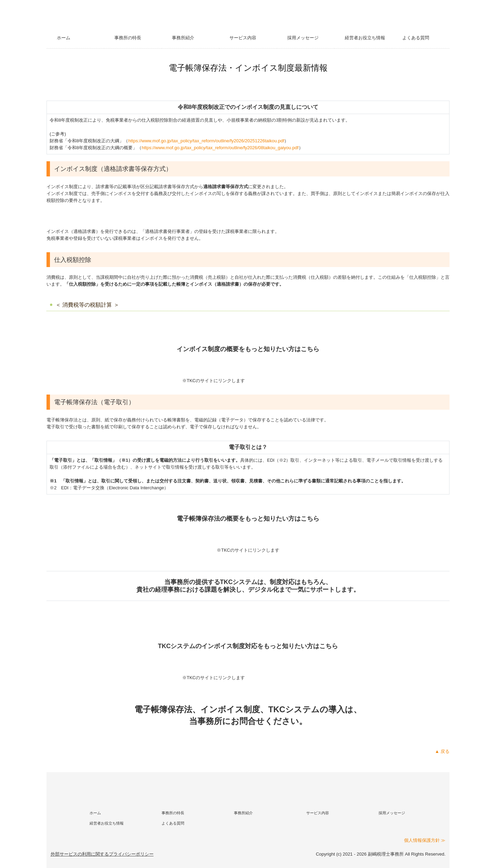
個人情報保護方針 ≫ (425, 840)
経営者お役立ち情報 (365, 38)
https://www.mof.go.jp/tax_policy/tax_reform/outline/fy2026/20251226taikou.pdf (206, 141)
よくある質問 (416, 38)
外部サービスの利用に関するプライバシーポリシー (102, 854)
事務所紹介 (183, 38)
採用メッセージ (303, 38)
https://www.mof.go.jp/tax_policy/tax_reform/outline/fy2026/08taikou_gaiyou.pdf (220, 148)
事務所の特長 (128, 38)
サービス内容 (243, 38)
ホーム (64, 38)
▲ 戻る (442, 751)
